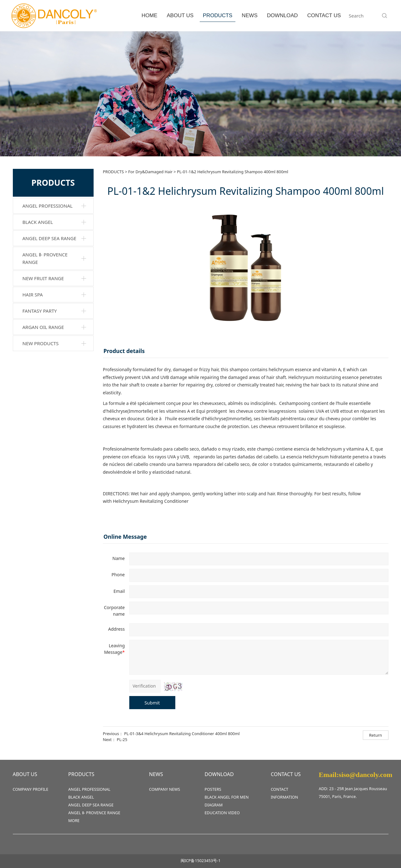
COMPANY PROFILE (31, 789)
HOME (149, 15)
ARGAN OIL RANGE (43, 327)
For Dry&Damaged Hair (151, 172)
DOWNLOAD (283, 15)
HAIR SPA (33, 295)
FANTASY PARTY (40, 311)
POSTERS (213, 789)
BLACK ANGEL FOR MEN (227, 797)
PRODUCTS (218, 15)
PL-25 (122, 739)
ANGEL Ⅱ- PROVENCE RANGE (45, 258)
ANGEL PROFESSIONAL (48, 206)
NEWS (249, 15)
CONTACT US (324, 15)
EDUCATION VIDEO (222, 813)
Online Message (125, 537)
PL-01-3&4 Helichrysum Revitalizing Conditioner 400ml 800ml (182, 734)
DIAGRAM (214, 805)
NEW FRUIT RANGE (43, 278)
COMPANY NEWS (165, 789)
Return (375, 735)
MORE (74, 821)
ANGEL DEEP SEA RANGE (49, 238)
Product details (124, 351)
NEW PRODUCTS (41, 343)
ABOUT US (180, 15)
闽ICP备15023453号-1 (201, 861)
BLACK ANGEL (38, 222)
